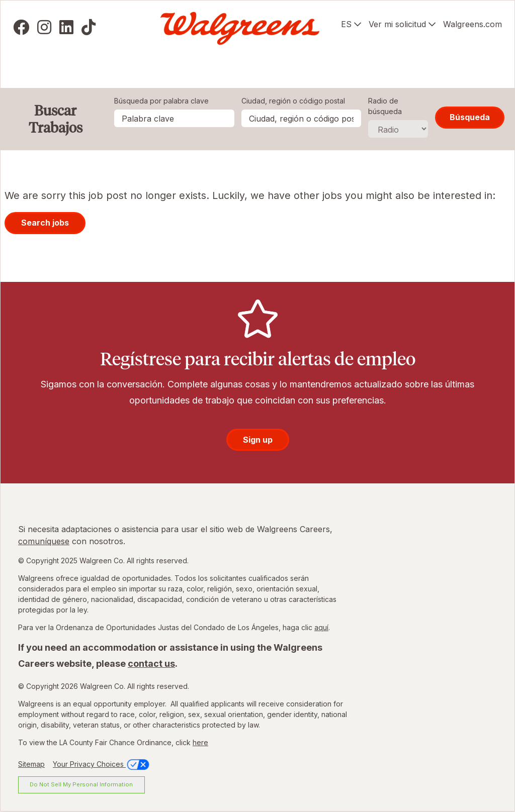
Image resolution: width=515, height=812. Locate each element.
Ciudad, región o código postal (293, 101)
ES (346, 24)
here (200, 742)
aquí (321, 627)
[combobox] (302, 118)
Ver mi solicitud (397, 24)
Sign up (258, 440)
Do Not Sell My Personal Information (81, 784)
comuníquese (44, 541)
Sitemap (31, 764)
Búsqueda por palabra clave (161, 101)
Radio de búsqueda (385, 106)
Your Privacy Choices (102, 764)
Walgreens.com (473, 24)
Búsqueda (470, 117)
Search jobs (45, 223)
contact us (151, 664)
